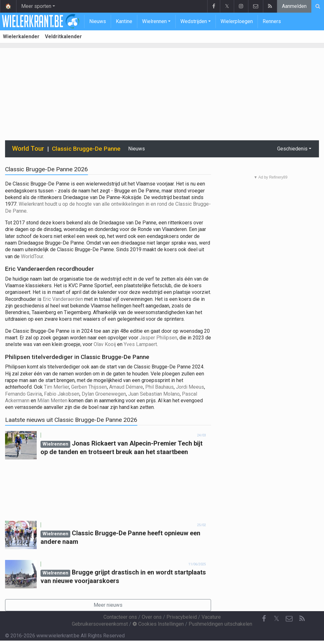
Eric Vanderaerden (63, 299)
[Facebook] (264, 619)
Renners (272, 21)
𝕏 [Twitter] (277, 619)
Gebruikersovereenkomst (100, 624)
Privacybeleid (182, 617)
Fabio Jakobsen (62, 394)
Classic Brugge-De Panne (86, 149)
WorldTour (32, 256)
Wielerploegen (237, 21)
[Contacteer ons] (289, 619)
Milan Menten (52, 401)
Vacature (211, 617)
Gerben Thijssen (89, 387)
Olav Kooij (105, 344)
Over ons (152, 617)
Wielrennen (154, 21)
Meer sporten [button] (36, 6)
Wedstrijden (194, 21)
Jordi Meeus (190, 387)
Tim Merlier (56, 387)
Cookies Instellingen (158, 624)
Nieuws (98, 21)
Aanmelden (294, 6)
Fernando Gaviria (23, 394)
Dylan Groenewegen (104, 394)
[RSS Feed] (302, 619)
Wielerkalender (21, 36)
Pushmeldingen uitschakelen (220, 624)
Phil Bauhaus (159, 387)
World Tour (28, 149)
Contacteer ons (120, 617)
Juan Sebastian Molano (154, 394)
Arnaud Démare (126, 387)
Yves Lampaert (140, 344)
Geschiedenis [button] (292, 149)
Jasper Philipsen (158, 338)
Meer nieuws (108, 605)
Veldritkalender (63, 36)
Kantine (124, 21)
